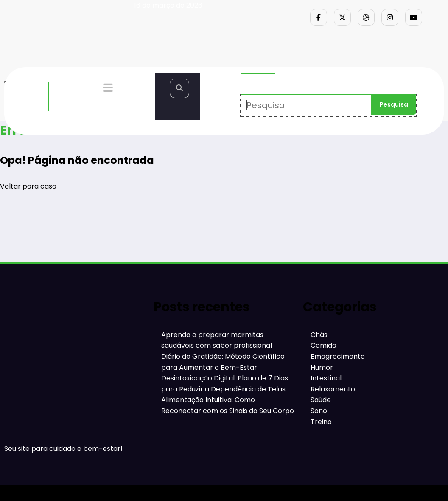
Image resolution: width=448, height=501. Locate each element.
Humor (322, 367)
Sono (319, 411)
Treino (321, 422)
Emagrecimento (338, 356)
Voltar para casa (28, 186)
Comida (323, 345)
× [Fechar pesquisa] (258, 84)
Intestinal (326, 378)
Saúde (321, 400)
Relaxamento (333, 389)
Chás (319, 335)
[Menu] (40, 97)
